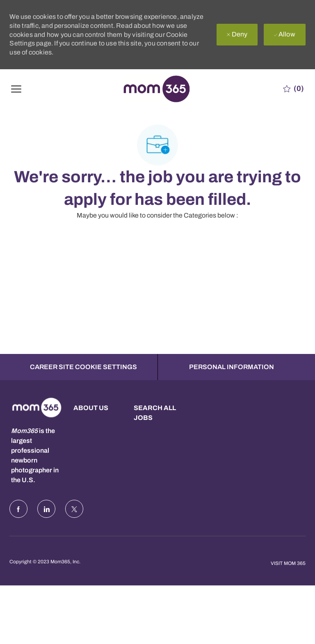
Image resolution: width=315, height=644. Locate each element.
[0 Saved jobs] (293, 89)
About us (91, 408)
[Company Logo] (156, 89)
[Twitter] (74, 509)
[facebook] (18, 509)
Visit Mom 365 (288, 563)
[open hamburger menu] (16, 89)
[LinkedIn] (46, 509)
